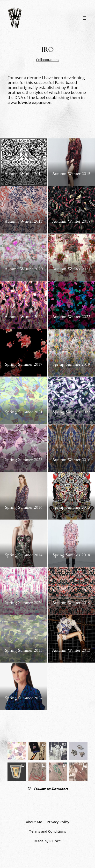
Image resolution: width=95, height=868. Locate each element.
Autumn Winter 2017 (24, 221)
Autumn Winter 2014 (24, 174)
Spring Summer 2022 (71, 412)
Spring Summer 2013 (24, 650)
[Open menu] (85, 18)
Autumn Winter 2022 (24, 317)
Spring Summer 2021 (24, 412)
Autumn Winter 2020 (24, 269)
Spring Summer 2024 (24, 698)
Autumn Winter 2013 (71, 650)
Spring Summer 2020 (24, 603)
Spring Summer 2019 (71, 364)
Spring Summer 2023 (24, 460)
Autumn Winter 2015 (71, 174)
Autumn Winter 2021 (71, 269)
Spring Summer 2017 (24, 364)
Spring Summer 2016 (24, 507)
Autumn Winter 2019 (71, 603)
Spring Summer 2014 (24, 555)
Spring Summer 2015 (71, 507)
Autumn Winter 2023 (71, 317)
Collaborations (48, 60)
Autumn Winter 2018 (71, 221)
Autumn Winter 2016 (71, 460)
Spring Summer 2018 (71, 555)
